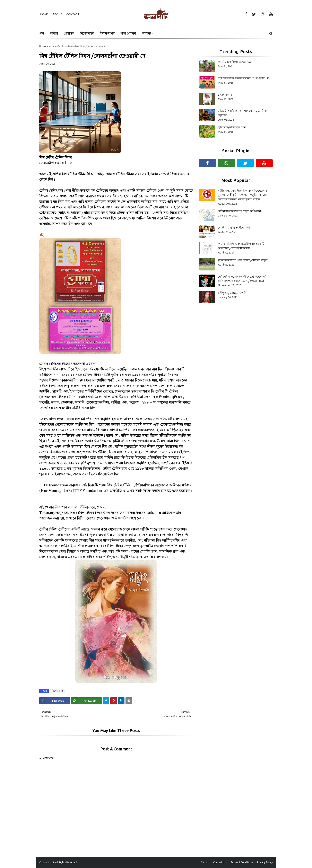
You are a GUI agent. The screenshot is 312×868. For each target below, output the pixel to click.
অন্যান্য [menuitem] (146, 33)
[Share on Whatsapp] (86, 701)
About (57, 14)
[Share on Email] (129, 701)
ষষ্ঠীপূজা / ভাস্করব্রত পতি (232, 293)
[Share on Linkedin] (121, 701)
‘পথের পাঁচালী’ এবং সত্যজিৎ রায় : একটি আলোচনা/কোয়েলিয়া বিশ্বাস (241, 246)
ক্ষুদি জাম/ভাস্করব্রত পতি (232, 127)
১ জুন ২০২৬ (225, 95)
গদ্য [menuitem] (42, 33)
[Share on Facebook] (55, 701)
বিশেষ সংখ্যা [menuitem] (107, 33)
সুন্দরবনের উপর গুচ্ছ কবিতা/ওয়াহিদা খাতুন (243, 260)
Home (44, 14)
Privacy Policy (265, 862)
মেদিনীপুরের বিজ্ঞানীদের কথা (234, 228)
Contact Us (219, 862)
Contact (73, 14)
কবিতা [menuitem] (54, 33)
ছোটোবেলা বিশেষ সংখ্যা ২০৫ (235, 62)
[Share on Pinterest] (114, 701)
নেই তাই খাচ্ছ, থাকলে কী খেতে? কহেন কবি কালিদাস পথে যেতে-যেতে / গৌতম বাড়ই (242, 279)
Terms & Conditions (242, 862)
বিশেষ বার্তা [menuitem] (87, 33)
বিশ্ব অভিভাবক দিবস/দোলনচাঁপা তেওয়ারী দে (243, 78)
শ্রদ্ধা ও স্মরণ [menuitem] (128, 33)
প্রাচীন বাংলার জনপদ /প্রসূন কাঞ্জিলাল (239, 211)
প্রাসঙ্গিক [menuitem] (69, 33)
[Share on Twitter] (106, 701)
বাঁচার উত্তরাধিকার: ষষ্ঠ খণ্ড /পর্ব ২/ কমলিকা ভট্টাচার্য (242, 113)
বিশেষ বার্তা (54, 46)
